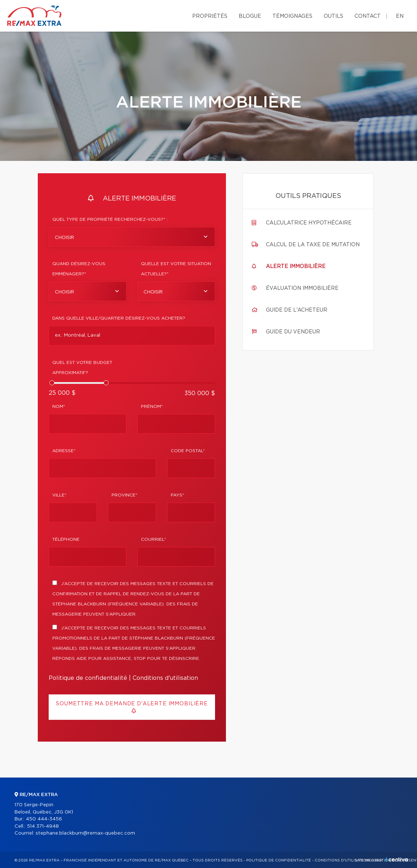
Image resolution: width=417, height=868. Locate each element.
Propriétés (210, 16)
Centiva (397, 859)
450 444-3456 (44, 819)
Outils (333, 16)
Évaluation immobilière (302, 288)
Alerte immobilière (296, 267)
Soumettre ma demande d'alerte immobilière (132, 707)
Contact (368, 16)
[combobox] (132, 237)
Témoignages (292, 16)
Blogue (250, 16)
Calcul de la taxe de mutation (313, 245)
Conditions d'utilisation (165, 678)
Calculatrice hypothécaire (309, 223)
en (400, 16)
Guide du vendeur (293, 332)
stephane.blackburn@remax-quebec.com (85, 833)
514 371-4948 (43, 826)
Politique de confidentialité (88, 678)
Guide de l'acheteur (297, 310)
